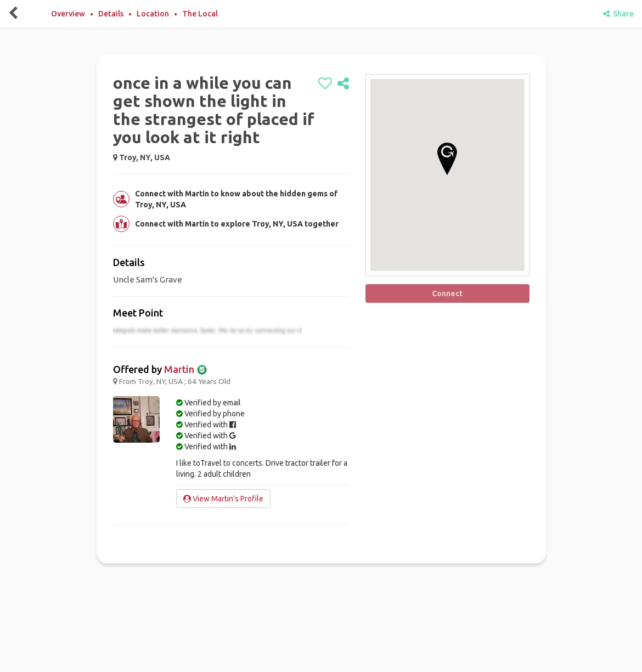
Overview (68, 14)
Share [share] (618, 14)
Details (111, 14)
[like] (325, 84)
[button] (447, 159)
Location (153, 14)
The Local (200, 14)
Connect (447, 293)
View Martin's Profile (223, 499)
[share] (343, 84)
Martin (179, 369)
